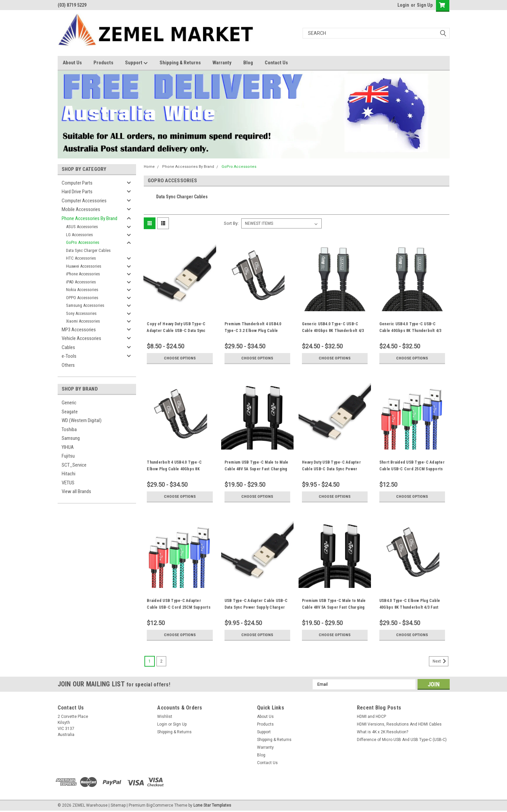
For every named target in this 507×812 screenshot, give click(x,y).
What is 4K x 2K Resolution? (383, 732)
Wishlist (165, 717)
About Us (72, 63)
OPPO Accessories (82, 298)
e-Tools (69, 356)
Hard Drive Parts (77, 192)
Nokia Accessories (82, 290)
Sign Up (425, 5)
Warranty (222, 63)
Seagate (70, 412)
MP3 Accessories (79, 330)
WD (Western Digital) (82, 420)
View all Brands (76, 491)
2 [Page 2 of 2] (161, 661)
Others (68, 365)
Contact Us (276, 63)
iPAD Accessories (81, 282)
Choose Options (180, 358)
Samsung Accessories (85, 305)
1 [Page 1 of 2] (150, 661)
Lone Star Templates (212, 805)
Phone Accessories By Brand (89, 218)
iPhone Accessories (83, 274)
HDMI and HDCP (371, 717)
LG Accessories (79, 235)
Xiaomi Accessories (83, 321)
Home (149, 167)
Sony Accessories (81, 313)
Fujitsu (68, 456)
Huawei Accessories (84, 266)
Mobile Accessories (81, 209)
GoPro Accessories (83, 242)
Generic (69, 403)
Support (136, 63)
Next (440, 661)
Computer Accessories (84, 201)
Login (403, 5)
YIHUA (68, 447)
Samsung (71, 438)
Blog (248, 63)
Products (103, 63)
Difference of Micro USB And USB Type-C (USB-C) (402, 740)
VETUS (68, 483)
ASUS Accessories (82, 227)
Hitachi (69, 474)
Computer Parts (77, 183)
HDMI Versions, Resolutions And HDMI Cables (399, 724)
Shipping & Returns (180, 63)
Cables (68, 347)
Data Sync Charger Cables (88, 250)
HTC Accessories (81, 258)
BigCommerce (160, 805)
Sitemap (118, 805)
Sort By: (231, 223)
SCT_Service (74, 465)
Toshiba (69, 429)
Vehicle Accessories (81, 338)
